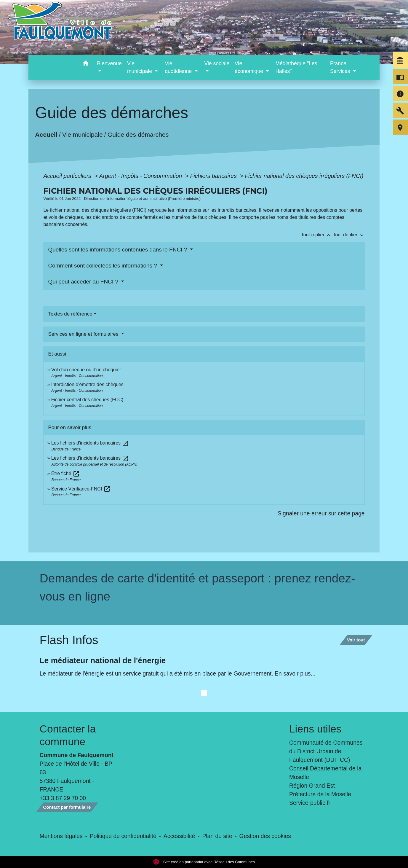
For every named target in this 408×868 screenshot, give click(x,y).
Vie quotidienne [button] (179, 67)
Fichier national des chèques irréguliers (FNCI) (304, 176)
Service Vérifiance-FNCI (81, 489)
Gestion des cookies (265, 836)
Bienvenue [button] (109, 63)
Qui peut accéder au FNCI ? (84, 282)
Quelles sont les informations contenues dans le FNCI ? (118, 250)
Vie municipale (83, 134)
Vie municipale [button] (140, 67)
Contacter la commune (68, 735)
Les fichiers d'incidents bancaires (90, 443)
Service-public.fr (310, 803)
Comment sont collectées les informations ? (103, 266)
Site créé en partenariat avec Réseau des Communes (204, 862)
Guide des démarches (138, 134)
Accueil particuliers (68, 176)
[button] (86, 64)
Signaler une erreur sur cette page (321, 513)
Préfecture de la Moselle (320, 794)
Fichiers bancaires (214, 176)
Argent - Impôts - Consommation (141, 176)
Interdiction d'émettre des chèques (87, 384)
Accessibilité (179, 836)
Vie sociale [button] (217, 63)
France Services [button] (341, 67)
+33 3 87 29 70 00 (63, 798)
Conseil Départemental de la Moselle (325, 773)
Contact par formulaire (67, 807)
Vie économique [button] (250, 67)
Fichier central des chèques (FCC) (87, 400)
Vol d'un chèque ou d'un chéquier (86, 370)
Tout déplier (349, 235)
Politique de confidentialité (123, 836)
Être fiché (65, 473)
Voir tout (356, 640)
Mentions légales (61, 836)
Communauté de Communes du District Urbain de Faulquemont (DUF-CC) (326, 751)
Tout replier (317, 235)
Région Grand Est (312, 786)
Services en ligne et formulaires (84, 334)
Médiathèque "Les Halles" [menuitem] (296, 67)
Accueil (46, 134)
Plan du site (217, 836)
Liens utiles (315, 729)
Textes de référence (70, 314)
